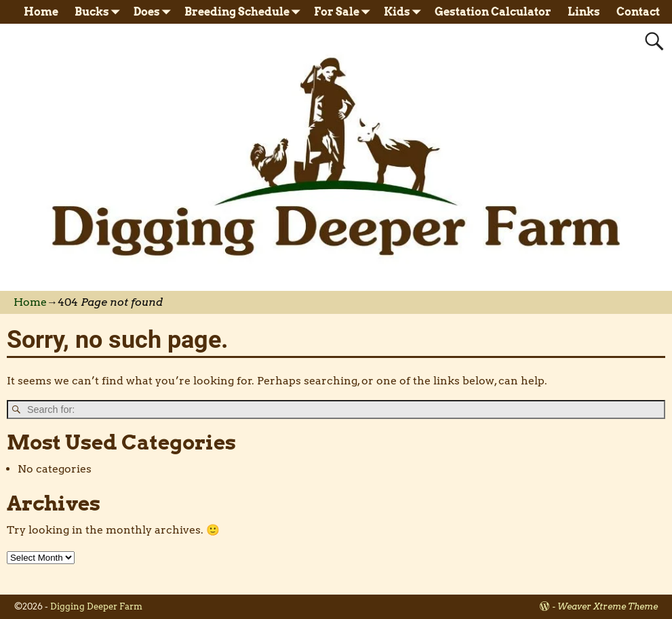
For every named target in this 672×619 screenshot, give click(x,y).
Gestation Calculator (493, 12)
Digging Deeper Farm (96, 606)
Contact (638, 12)
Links (584, 12)
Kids (405, 12)
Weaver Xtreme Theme (608, 606)
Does (155, 12)
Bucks (100, 12)
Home (41, 12)
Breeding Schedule (245, 12)
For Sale (345, 12)
